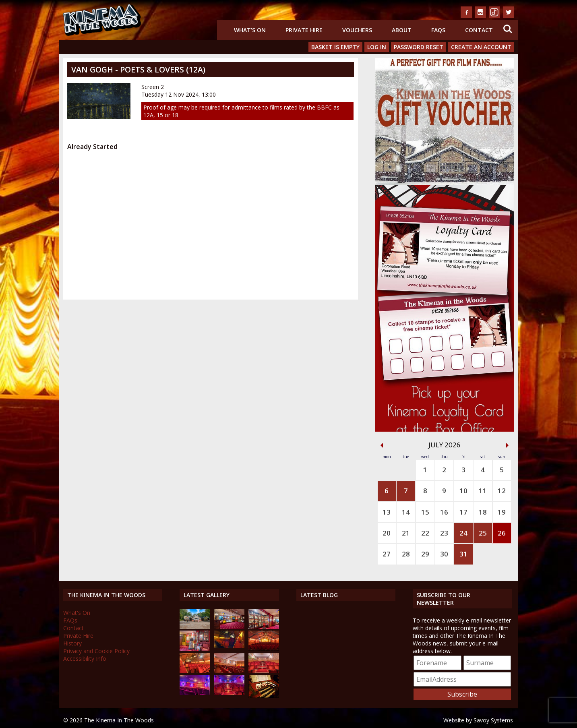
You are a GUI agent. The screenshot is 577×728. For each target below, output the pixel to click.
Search (508, 29)
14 (406, 512)
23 (444, 533)
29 (425, 554)
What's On (250, 30)
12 (502, 491)
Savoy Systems (493, 720)
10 (463, 491)
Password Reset (419, 47)
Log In (377, 47)
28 (406, 554)
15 (425, 512)
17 (463, 512)
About (402, 30)
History (72, 643)
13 (387, 512)
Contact (479, 30)
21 (406, 533)
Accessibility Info (85, 659)
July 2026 (445, 445)
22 (425, 533)
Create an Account (481, 47)
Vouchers (357, 30)
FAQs (438, 30)
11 (483, 491)
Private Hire (304, 30)
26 (502, 533)
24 (463, 533)
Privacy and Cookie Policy (96, 651)
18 (483, 512)
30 (444, 554)
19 (502, 512)
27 (387, 554)
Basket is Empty (335, 47)
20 (387, 533)
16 (444, 512)
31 (463, 554)
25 (483, 533)
